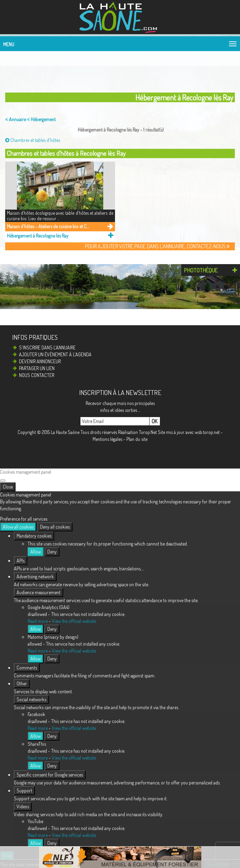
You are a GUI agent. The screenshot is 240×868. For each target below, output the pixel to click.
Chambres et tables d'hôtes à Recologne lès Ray (66, 153)
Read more (38, 621)
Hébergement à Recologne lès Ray (38, 236)
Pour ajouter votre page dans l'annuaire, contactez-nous (157, 246)
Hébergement (41, 119)
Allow (36, 552)
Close (8, 487)
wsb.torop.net (207, 432)
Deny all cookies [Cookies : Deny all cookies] (55, 527)
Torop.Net (148, 432)
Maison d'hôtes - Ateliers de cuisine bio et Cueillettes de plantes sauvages (49, 226)
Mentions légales (107, 439)
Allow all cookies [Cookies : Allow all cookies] (18, 527)
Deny (52, 552)
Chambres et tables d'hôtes (33, 140)
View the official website (74, 621)
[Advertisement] (109, 70)
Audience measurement (39, 592)
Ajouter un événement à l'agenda (55, 354)
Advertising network (35, 576)
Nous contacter (37, 375)
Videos (23, 806)
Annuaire (16, 119)
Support (24, 790)
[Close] (3, 481)
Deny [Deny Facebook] (52, 736)
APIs (21, 561)
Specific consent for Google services (50, 775)
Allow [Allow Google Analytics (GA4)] (36, 629)
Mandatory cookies (34, 536)
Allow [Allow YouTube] (36, 843)
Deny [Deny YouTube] (52, 843)
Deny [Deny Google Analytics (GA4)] (52, 629)
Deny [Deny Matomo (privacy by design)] (52, 659)
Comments (27, 668)
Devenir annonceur (40, 361)
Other (22, 683)
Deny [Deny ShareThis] (52, 766)
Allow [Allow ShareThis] (36, 766)
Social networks (31, 699)
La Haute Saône (65, 432)
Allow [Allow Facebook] (36, 736)
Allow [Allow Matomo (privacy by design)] (36, 659)
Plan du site (137, 439)
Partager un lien (37, 368)
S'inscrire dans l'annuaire (47, 348)
